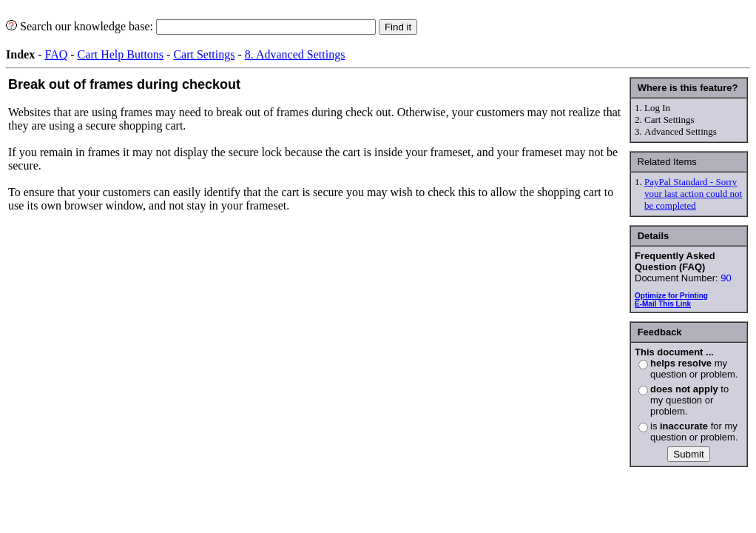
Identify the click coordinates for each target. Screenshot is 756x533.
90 (726, 278)
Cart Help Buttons (121, 54)
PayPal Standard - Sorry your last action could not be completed (693, 194)
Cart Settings (204, 54)
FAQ (56, 54)
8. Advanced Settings (295, 54)
